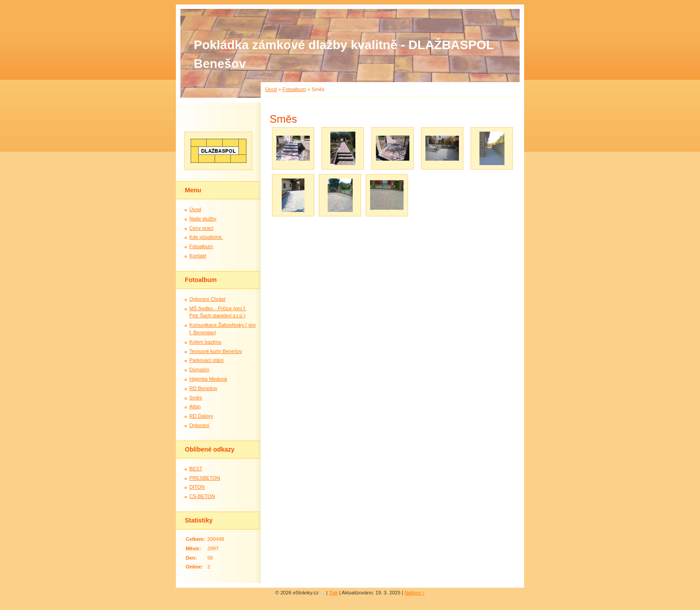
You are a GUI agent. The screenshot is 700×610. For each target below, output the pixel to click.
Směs (196, 398)
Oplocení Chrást (207, 299)
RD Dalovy (201, 416)
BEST (196, 469)
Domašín (199, 369)
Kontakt (198, 256)
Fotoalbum (294, 89)
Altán (195, 407)
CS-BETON (202, 496)
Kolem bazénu (205, 342)
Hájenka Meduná (208, 379)
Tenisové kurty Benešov (216, 351)
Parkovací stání (206, 360)
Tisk (333, 593)
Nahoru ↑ (415, 593)
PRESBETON (205, 478)
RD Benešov (203, 388)
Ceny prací (201, 228)
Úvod (271, 89)
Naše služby (203, 219)
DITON (197, 487)
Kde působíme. (206, 237)
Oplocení (199, 425)
